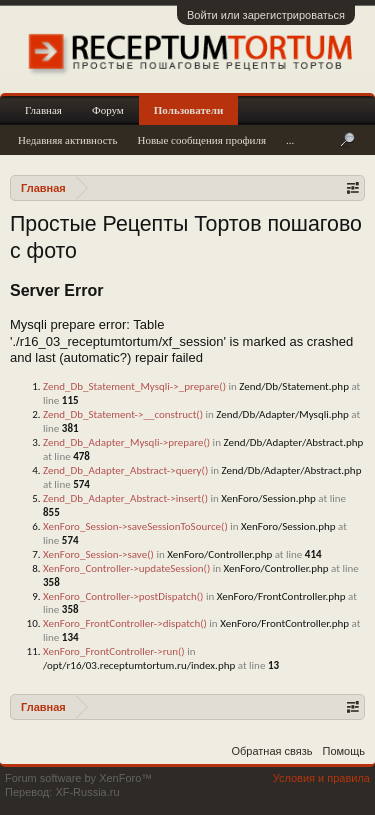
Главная (43, 110)
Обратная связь (271, 751)
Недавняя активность (67, 140)
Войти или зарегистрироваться (266, 15)
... (290, 140)
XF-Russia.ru (87, 792)
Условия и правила (321, 778)
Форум (108, 110)
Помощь (344, 751)
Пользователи (188, 110)
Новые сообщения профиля (201, 140)
